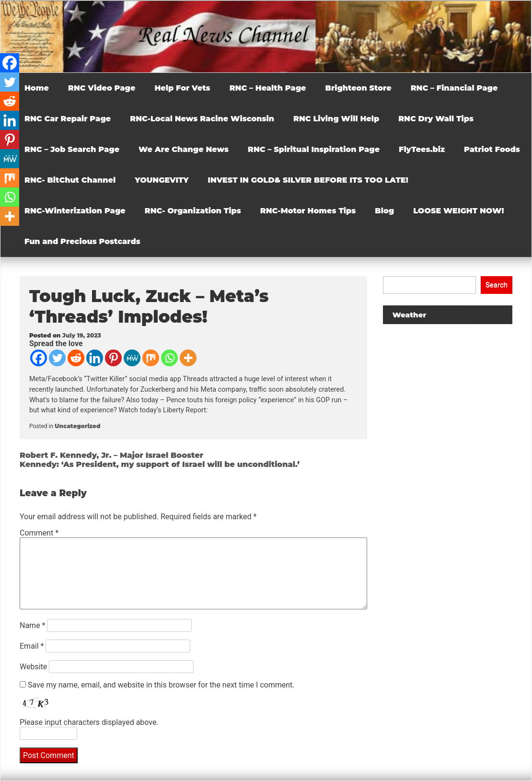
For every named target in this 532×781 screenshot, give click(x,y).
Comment (39, 533)
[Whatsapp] (169, 358)
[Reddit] (76, 358)
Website (33, 667)
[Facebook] (39, 358)
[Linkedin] (95, 358)
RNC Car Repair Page (68, 119)
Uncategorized (77, 426)
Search (497, 285)
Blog (384, 211)
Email (32, 646)
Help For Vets (182, 88)
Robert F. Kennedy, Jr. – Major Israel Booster (111, 455)
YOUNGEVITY (162, 180)
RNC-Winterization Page (75, 211)
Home (37, 88)
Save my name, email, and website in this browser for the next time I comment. (161, 685)
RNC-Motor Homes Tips (308, 211)
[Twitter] (57, 358)
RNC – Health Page (268, 88)
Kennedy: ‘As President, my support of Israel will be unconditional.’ (160, 464)
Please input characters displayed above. (89, 722)
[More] (188, 358)
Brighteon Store (359, 88)
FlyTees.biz (422, 149)
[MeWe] (132, 358)
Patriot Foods (492, 149)
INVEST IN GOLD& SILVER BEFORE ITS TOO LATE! (308, 180)
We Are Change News (184, 149)
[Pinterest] (113, 358)
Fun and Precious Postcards (82, 241)
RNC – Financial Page (454, 88)
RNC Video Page (102, 88)
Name (33, 625)
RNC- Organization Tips (193, 211)
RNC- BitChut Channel (70, 180)
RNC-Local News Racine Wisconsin (202, 119)
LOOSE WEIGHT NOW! (458, 211)
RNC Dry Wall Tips (436, 119)
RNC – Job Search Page (72, 149)
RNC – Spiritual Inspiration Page (314, 149)
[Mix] (151, 358)
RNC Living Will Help (336, 119)
